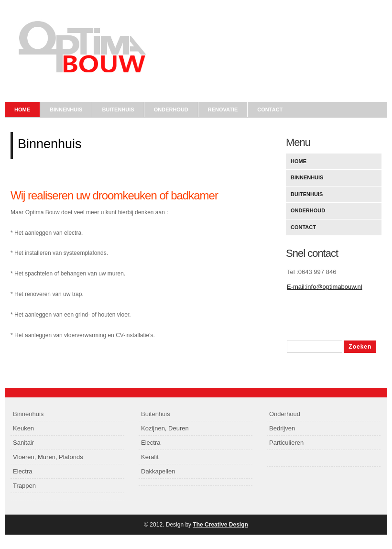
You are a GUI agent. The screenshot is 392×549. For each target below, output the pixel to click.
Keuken (23, 428)
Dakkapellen (158, 471)
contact (270, 110)
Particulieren (286, 443)
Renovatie (223, 110)
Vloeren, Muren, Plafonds (48, 457)
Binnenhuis (66, 110)
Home (22, 110)
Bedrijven (282, 428)
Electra (22, 471)
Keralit (150, 457)
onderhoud (171, 110)
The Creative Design (220, 525)
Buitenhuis (118, 110)
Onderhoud (308, 210)
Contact (303, 227)
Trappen (24, 486)
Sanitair (23, 443)
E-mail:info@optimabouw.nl (325, 287)
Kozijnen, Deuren (165, 428)
